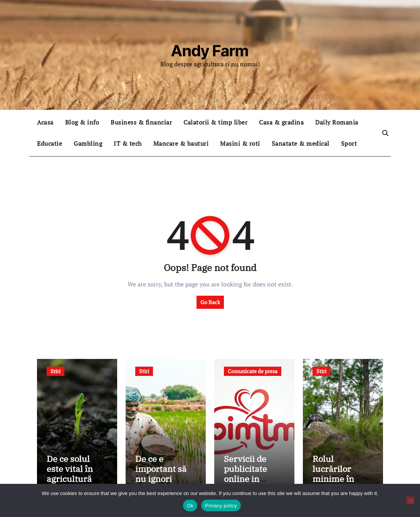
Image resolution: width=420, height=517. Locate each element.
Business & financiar (141, 122)
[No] (410, 500)
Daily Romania (337, 122)
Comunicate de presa (253, 371)
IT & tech (128, 143)
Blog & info (82, 122)
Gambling (88, 143)
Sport (349, 143)
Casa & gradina (281, 122)
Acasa (45, 122)
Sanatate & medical (301, 143)
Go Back (210, 302)
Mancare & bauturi (181, 143)
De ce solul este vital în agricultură (70, 469)
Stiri (55, 371)
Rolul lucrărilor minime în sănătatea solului (333, 479)
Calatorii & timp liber (215, 122)
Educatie (50, 143)
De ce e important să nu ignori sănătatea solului (161, 479)
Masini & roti (240, 143)
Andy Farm (210, 51)
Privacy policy (221, 506)
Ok (190, 506)
